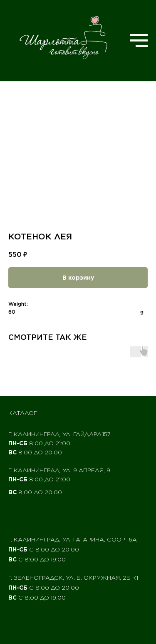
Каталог (23, 413)
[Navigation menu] (139, 41)
